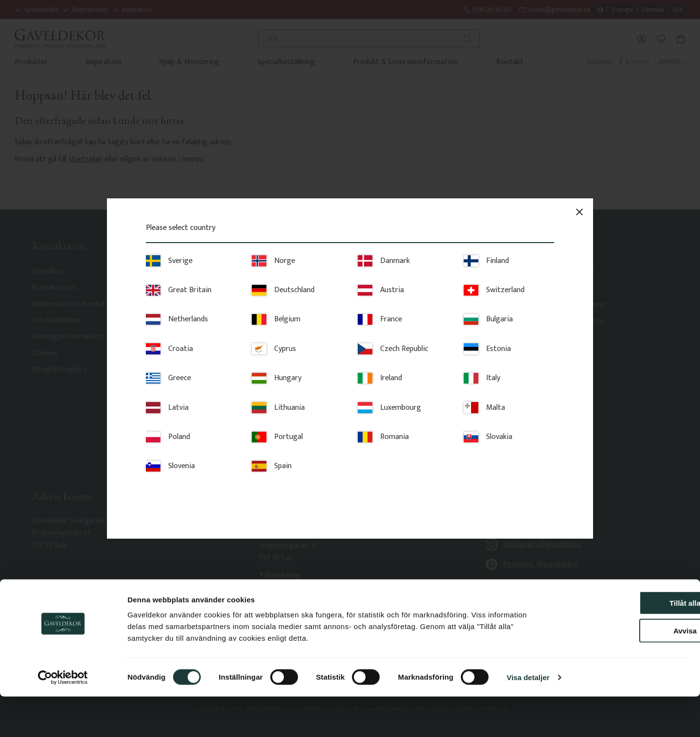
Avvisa (619, 671)
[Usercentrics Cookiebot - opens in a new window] (63, 718)
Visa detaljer (528, 718)
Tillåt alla (619, 643)
